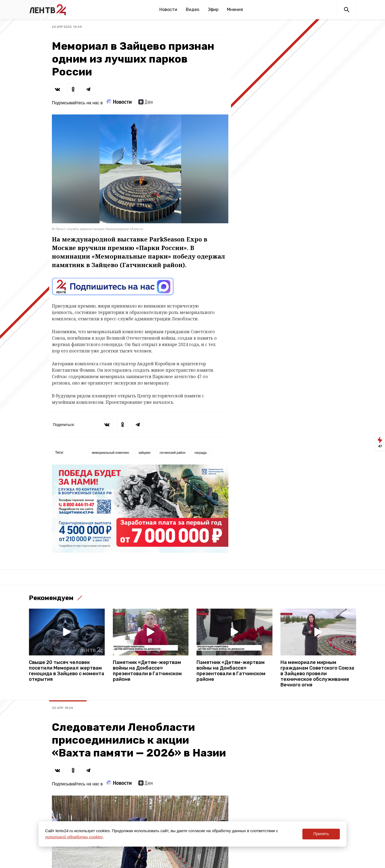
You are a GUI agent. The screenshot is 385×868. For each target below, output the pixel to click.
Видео (192, 9)
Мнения (235, 9)
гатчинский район (173, 453)
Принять (321, 834)
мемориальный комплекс (110, 453)
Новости (168, 9)
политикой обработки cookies (74, 837)
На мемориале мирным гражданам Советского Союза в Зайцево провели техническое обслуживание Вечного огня (317, 674)
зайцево (145, 453)
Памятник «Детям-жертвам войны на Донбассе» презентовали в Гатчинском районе (147, 671)
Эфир (213, 9)
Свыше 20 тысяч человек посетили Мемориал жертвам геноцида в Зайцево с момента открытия (67, 671)
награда (201, 453)
